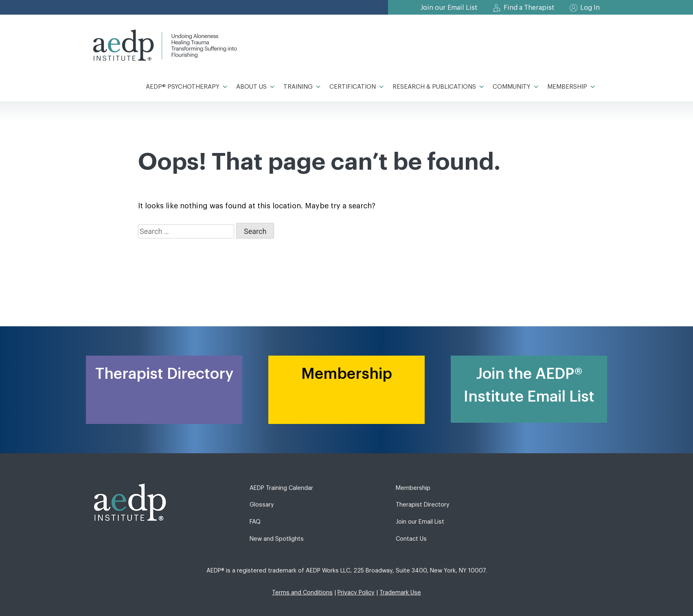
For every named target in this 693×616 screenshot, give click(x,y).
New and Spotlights (277, 539)
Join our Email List (449, 8)
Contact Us (411, 539)
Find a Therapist (529, 8)
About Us (256, 87)
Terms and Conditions (302, 593)
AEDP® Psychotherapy (187, 87)
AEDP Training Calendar (281, 488)
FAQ (255, 522)
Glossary (262, 505)
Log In (590, 8)
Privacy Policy (356, 593)
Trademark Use (400, 593)
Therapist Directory (423, 505)
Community (516, 87)
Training (302, 87)
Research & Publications (439, 87)
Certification (357, 87)
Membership (571, 87)
